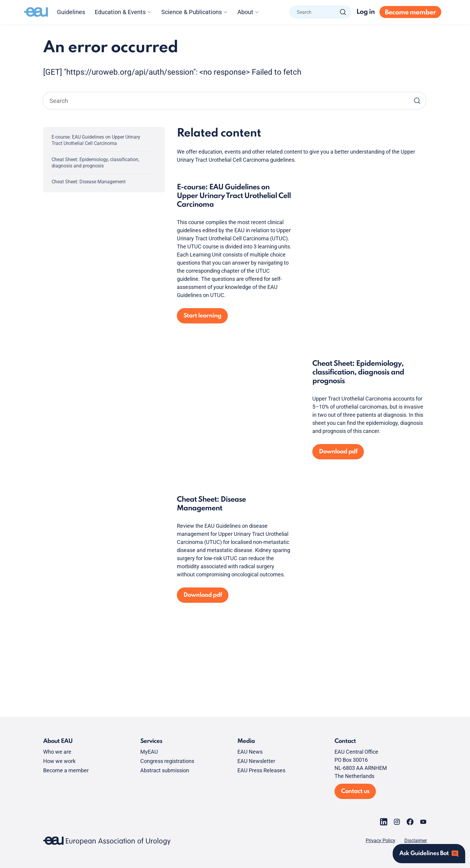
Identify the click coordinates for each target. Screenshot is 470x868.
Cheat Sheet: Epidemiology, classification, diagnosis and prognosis (95, 163)
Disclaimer (416, 841)
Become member (410, 13)
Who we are (57, 752)
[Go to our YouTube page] (423, 822)
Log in (366, 12)
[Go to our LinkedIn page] (384, 822)
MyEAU (149, 752)
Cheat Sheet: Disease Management (89, 182)
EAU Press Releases (261, 770)
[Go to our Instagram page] (397, 822)
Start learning (202, 316)
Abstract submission (165, 770)
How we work (59, 761)
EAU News (250, 752)
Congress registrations (167, 761)
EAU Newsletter (256, 761)
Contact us (355, 791)
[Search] (343, 12)
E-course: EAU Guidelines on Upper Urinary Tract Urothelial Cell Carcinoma (96, 140)
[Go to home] (36, 12)
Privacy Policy (381, 841)
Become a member (66, 770)
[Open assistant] (429, 854)
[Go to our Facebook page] (410, 822)
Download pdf (338, 452)
